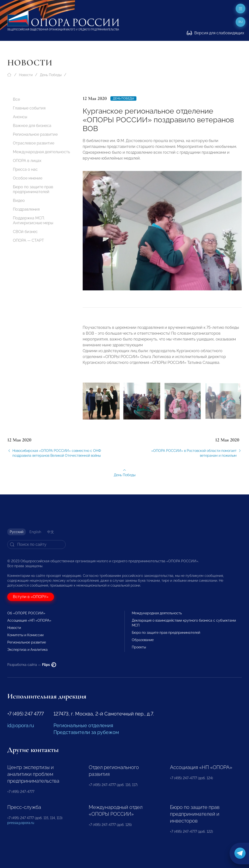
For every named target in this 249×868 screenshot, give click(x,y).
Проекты (139, 647)
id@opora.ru (21, 725)
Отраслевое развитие (34, 143)
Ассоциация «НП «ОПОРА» (29, 620)
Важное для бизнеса (32, 126)
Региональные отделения (83, 725)
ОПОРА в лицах (27, 161)
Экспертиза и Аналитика (27, 650)
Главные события (29, 108)
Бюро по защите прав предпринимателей (33, 189)
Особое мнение (28, 178)
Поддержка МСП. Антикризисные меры (33, 220)
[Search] (36, 545)
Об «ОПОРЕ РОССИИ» (26, 613)
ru (241, 22)
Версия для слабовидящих (215, 33)
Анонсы (20, 117)
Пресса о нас (25, 169)
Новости (26, 75)
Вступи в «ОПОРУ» (31, 597)
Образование (143, 640)
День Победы (51, 75)
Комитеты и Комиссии (25, 635)
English (35, 532)
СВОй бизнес (25, 232)
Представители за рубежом (86, 732)
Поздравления (26, 209)
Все (16, 99)
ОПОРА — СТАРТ (28, 240)
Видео (19, 201)
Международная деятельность (41, 152)
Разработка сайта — (32, 665)
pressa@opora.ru (21, 823)
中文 (51, 532)
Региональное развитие (35, 134)
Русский (17, 532)
